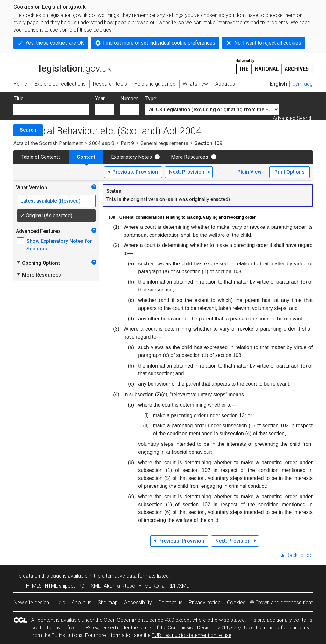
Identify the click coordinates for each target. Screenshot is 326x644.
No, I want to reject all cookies (268, 43)
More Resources (190, 157)
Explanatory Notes (131, 157)
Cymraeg (302, 84)
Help (60, 602)
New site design (31, 602)
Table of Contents (41, 157)
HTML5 (34, 586)
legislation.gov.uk (62, 66)
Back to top (299, 555)
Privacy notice (205, 602)
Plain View (249, 172)
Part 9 (127, 143)
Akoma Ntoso (120, 586)
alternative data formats (129, 576)
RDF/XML (178, 586)
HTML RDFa (152, 586)
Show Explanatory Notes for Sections (59, 245)
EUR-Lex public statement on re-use (192, 635)
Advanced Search (293, 118)
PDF (83, 586)
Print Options (290, 172)
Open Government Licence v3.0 (139, 620)
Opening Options (38, 263)
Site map (108, 602)
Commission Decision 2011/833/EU (208, 628)
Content (86, 157)
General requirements (164, 143)
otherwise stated (226, 620)
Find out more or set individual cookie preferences (159, 43)
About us (81, 602)
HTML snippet (60, 586)
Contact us (170, 602)
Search (28, 130)
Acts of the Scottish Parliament (48, 143)
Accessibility (138, 602)
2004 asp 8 (102, 143)
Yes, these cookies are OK (55, 43)
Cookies (236, 602)
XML (96, 586)
